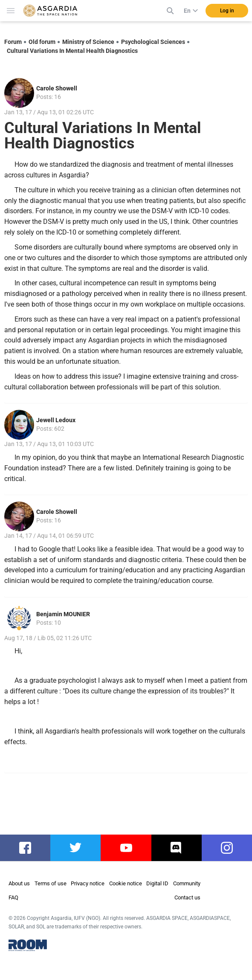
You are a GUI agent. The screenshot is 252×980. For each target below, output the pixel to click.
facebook (28, 848)
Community (187, 883)
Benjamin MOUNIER (63, 614)
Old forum (42, 42)
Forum (13, 42)
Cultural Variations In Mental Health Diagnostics (72, 51)
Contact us (187, 897)
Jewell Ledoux (56, 420)
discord (176, 848)
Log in (227, 11)
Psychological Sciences (153, 42)
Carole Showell (57, 88)
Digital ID (157, 883)
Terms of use (51, 883)
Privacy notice (88, 883)
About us (19, 883)
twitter (76, 848)
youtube (126, 848)
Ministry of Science (88, 42)
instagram (231, 848)
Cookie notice (126, 883)
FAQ (13, 897)
